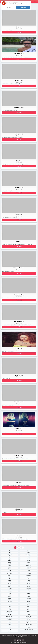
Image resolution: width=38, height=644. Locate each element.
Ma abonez (23, 7)
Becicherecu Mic (28, 554)
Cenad (9, 564)
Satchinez (9, 620)
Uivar (9, 628)
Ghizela (9, 584)
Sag (28, 613)
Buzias (9, 562)
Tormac (10, 626)
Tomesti (28, 623)
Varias (9, 629)
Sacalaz (28, 611)
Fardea (29, 577)
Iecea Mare (9, 588)
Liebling (28, 592)
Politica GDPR (16, 642)
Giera (9, 585)
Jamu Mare (29, 588)
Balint (9, 551)
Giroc (28, 585)
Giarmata (28, 584)
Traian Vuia (28, 626)
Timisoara (9, 623)
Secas (29, 620)
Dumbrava (9, 575)
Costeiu (10, 569)
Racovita (9, 610)
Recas (29, 610)
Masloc (28, 597)
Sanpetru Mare (9, 618)
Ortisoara (28, 602)
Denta (9, 572)
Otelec (9, 603)
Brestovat (10, 561)
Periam (9, 606)
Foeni (28, 579)
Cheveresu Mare (28, 566)
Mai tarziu (9, 7)
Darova (28, 570)
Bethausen (29, 556)
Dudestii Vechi (28, 574)
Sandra (28, 615)
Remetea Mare (9, 611)
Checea (9, 566)
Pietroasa (10, 608)
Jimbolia (28, 590)
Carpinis (28, 562)
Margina (9, 597)
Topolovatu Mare (28, 624)
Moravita (10, 598)
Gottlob (28, 587)
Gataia (10, 580)
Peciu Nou (29, 605)
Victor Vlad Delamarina (28, 629)
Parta (10, 605)
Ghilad (9, 582)
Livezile (9, 593)
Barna (28, 552)
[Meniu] (35, 1)
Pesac (29, 606)
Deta (29, 572)
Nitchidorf (28, 600)
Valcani (28, 628)
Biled (9, 557)
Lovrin (29, 593)
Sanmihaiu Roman (9, 616)
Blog (12, 642)
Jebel (9, 590)
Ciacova (10, 567)
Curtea (9, 570)
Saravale (28, 618)
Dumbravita (28, 575)
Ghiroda (28, 582)
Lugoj (9, 595)
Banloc (29, 551)
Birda (28, 557)
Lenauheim (9, 592)
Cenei (28, 564)
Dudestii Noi (10, 574)
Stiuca (9, 621)
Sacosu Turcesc (10, 613)
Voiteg (9, 631)
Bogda (9, 559)
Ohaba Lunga (9, 602)
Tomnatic (9, 624)
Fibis (9, 579)
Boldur (29, 559)
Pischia (28, 608)
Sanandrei (9, 615)
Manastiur (28, 595)
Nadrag (10, 600)
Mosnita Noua (28, 598)
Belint (9, 556)
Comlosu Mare (28, 567)
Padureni (28, 603)
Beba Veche (9, 554)
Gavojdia (28, 580)
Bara (9, 552)
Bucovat (28, 561)
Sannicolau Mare (28, 616)
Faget (9, 577)
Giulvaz (10, 587)
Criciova (28, 569)
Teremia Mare (28, 621)
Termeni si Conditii (23, 642)
